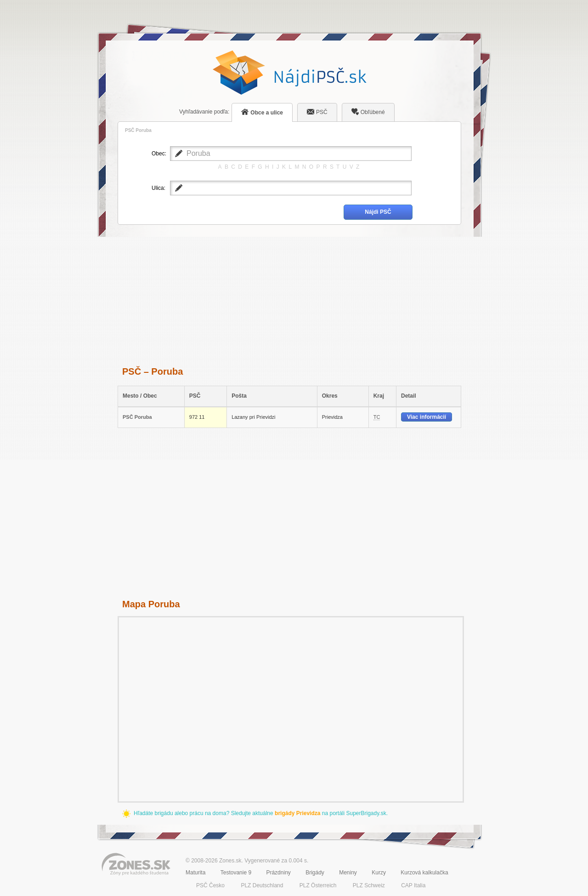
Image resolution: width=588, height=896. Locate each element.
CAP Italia (413, 885)
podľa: (204, 112)
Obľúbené (368, 112)
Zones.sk (230, 861)
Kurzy (379, 873)
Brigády (315, 873)
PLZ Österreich (318, 885)
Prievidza (332, 417)
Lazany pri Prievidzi (253, 417)
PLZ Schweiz (369, 885)
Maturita (195, 873)
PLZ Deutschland (262, 885)
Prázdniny (278, 873)
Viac (427, 417)
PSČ (317, 112)
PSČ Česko (210, 885)
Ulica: (158, 188)
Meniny (348, 873)
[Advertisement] (289, 294)
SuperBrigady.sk (366, 813)
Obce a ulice (262, 112)
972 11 (197, 417)
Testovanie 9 (236, 873)
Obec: (158, 154)
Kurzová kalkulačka (424, 873)
